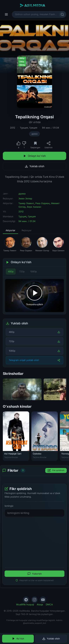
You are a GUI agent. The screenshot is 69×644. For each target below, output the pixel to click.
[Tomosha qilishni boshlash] (34, 296)
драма (34, 134)
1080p (34, 271)
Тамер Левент (26, 203)
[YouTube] (43, 600)
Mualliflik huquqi (25, 604)
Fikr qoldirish (56, 470)
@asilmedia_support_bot (35, 623)
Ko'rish (18, 639)
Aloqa (40, 604)
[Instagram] (34, 600)
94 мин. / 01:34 (51, 128)
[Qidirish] (62, 14)
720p (22, 271)
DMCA (49, 604)
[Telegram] (26, 600)
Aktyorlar (10, 230)
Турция (24, 128)
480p (11, 271)
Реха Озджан (43, 203)
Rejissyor (27, 230)
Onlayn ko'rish (34, 156)
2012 (13, 128)
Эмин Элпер (25, 198)
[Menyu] (6, 14)
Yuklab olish (35, 166)
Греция (33, 128)
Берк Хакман (34, 207)
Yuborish (35, 574)
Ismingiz (9, 506)
